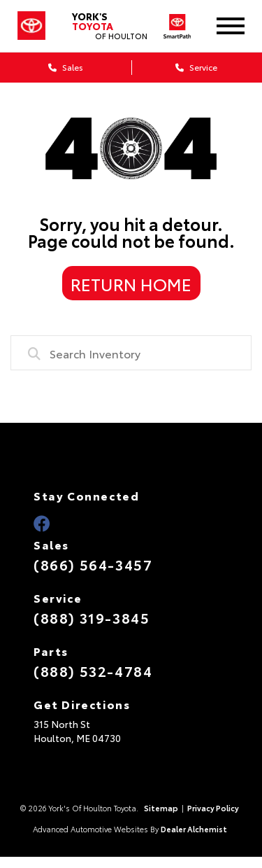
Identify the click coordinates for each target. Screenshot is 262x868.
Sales (66, 67)
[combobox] (131, 353)
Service (196, 67)
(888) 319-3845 (92, 617)
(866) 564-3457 (93, 564)
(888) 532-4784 (93, 671)
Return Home (131, 283)
